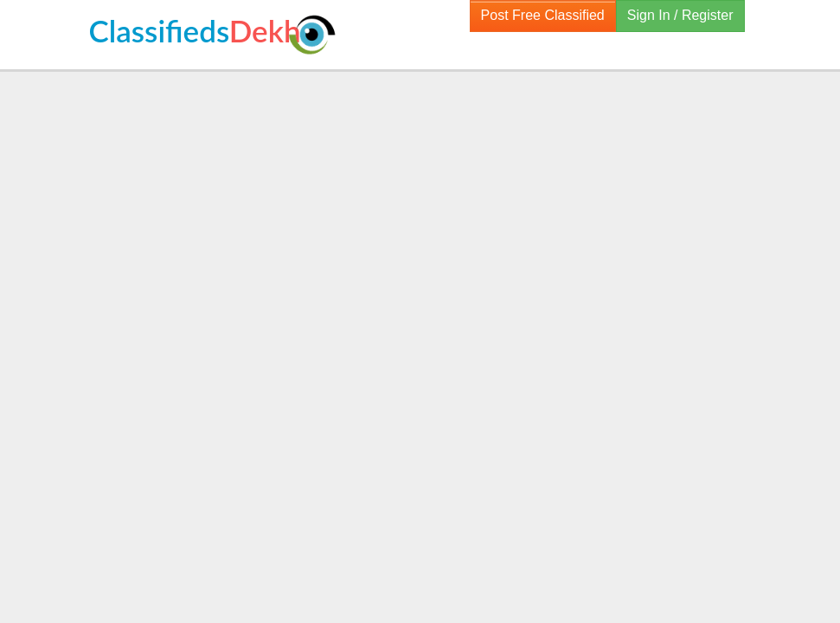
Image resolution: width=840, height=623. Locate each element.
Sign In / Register (680, 15)
